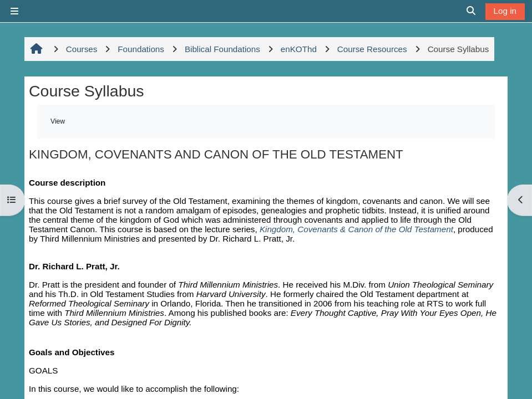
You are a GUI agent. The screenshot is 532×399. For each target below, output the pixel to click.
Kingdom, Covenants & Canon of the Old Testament (356, 229)
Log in (505, 11)
